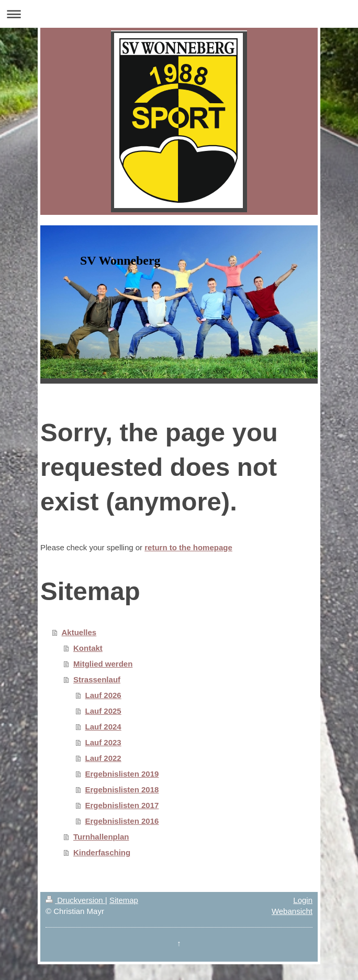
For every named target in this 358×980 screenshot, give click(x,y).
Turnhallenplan (101, 837)
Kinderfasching (102, 852)
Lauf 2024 (103, 727)
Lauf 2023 (103, 742)
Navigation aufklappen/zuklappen (179, 14)
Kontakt (88, 648)
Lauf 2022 (103, 758)
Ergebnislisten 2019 (122, 774)
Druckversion (75, 900)
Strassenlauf (97, 679)
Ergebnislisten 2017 (122, 805)
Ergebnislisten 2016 (122, 821)
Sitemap (124, 900)
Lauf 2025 (103, 711)
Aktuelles (79, 632)
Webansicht (292, 911)
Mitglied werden (103, 664)
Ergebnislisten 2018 (122, 790)
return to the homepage (188, 547)
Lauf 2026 (103, 695)
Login (303, 900)
